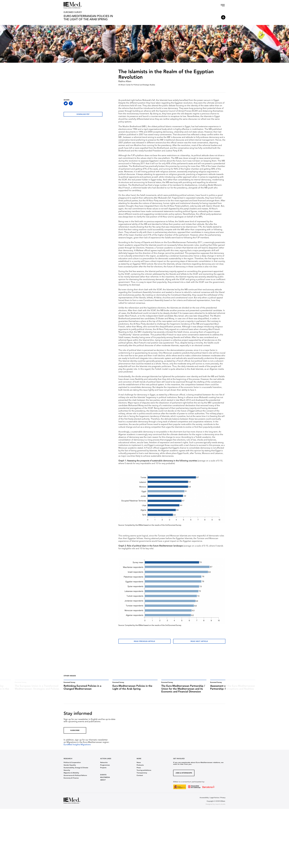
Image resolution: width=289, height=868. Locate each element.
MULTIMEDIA (105, 780)
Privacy (223, 800)
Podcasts (140, 768)
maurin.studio (220, 807)
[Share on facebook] (71, 103)
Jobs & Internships (184, 776)
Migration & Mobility (71, 776)
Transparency (142, 776)
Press (139, 770)
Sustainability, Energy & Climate (76, 770)
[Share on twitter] (66, 103)
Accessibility (204, 800)
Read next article (199, 641)
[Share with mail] (86, 103)
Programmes (105, 768)
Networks (104, 765)
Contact (140, 778)
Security (67, 773)
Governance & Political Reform (75, 778)
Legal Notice (214, 800)
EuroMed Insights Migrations (77, 748)
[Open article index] (223, 17)
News (139, 765)
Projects (103, 770)
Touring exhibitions (144, 773)
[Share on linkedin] (81, 103)
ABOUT (103, 783)
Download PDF (83, 114)
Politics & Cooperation (72, 765)
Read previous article (144, 641)
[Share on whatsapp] (76, 103)
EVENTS (103, 778)
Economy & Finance (71, 781)
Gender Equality (70, 768)
